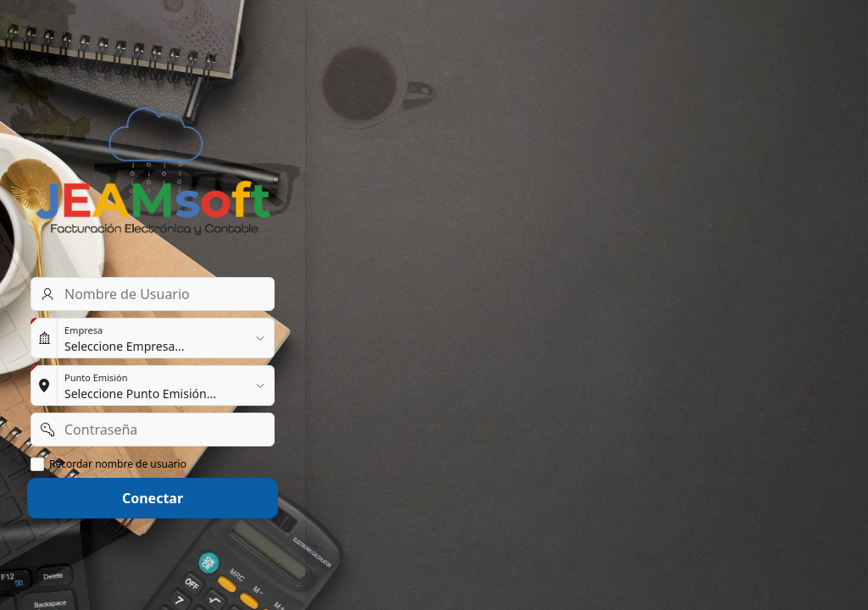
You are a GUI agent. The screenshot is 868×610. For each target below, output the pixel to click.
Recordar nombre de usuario (118, 464)
